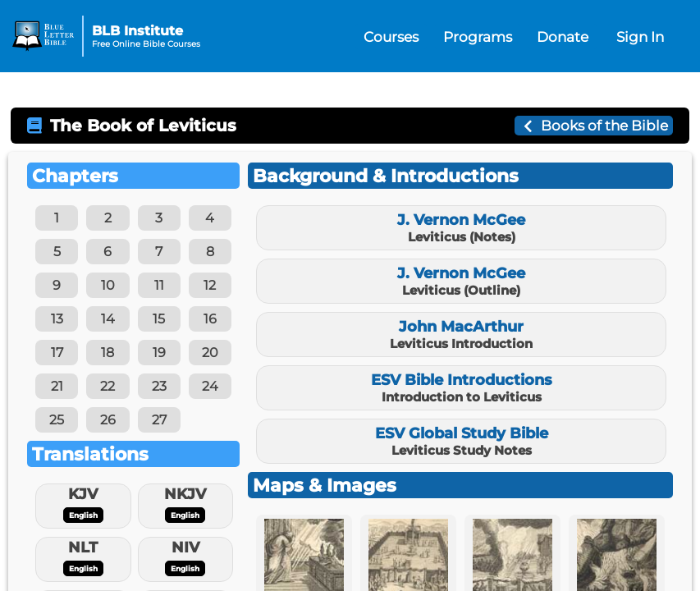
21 (57, 386)
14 (108, 319)
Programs (478, 37)
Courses (391, 37)
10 (108, 285)
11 (159, 285)
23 (159, 386)
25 (57, 420)
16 (210, 319)
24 (210, 386)
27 (159, 420)
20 (210, 353)
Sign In (640, 37)
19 (159, 353)
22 (108, 386)
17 (57, 353)
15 (159, 319)
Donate (563, 37)
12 (210, 285)
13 (57, 319)
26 (108, 420)
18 (108, 353)
